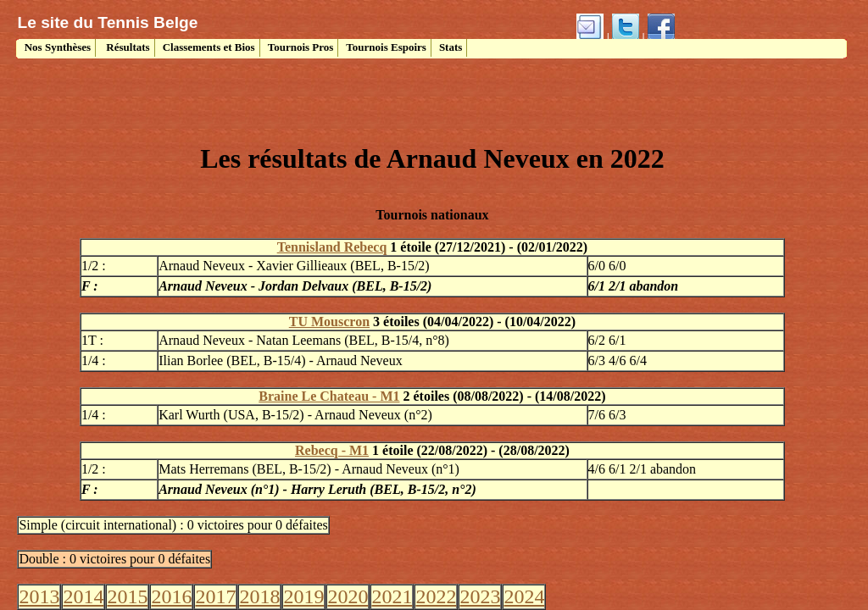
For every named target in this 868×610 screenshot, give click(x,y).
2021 (392, 596)
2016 (171, 596)
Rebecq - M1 (332, 450)
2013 (39, 596)
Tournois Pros (301, 47)
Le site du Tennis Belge (107, 22)
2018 (259, 596)
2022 (436, 596)
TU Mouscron (329, 322)
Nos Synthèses (56, 47)
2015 (127, 596)
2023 (480, 596)
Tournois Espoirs (386, 47)
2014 (83, 596)
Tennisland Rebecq (332, 247)
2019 (303, 596)
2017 (215, 596)
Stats (451, 47)
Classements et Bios (209, 47)
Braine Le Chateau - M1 (329, 396)
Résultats (127, 47)
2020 (348, 596)
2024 (524, 596)
